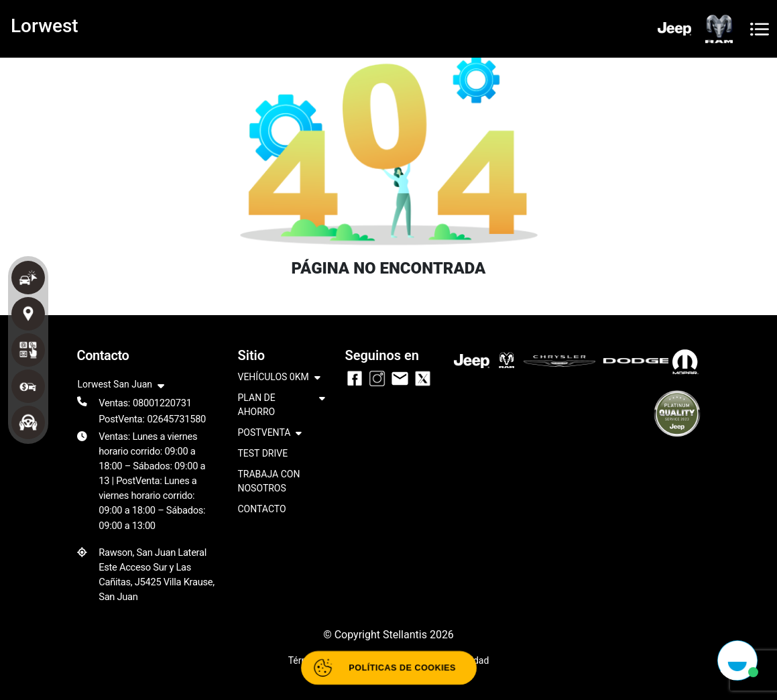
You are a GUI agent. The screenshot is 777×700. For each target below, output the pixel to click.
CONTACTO (262, 509)
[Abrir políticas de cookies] (388, 668)
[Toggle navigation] (760, 29)
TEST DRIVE (263, 453)
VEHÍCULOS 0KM (279, 378)
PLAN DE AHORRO (282, 406)
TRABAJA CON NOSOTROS (269, 481)
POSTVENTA (270, 433)
